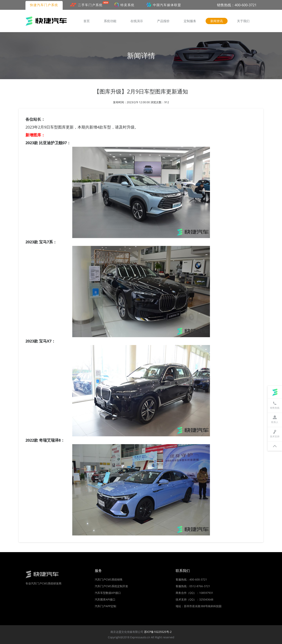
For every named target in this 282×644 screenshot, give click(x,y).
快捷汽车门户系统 (44, 5)
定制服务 (190, 21)
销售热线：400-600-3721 (237, 5)
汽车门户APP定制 (105, 606)
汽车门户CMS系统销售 (109, 579)
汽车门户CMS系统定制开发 (111, 586)
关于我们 (243, 21)
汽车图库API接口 (105, 599)
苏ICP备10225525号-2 (158, 632)
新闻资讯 (217, 21)
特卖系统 (124, 5)
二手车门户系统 (89, 4)
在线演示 (137, 21)
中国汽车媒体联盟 (164, 5)
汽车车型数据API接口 (108, 593)
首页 (87, 21)
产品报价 (163, 21)
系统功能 (110, 21)
